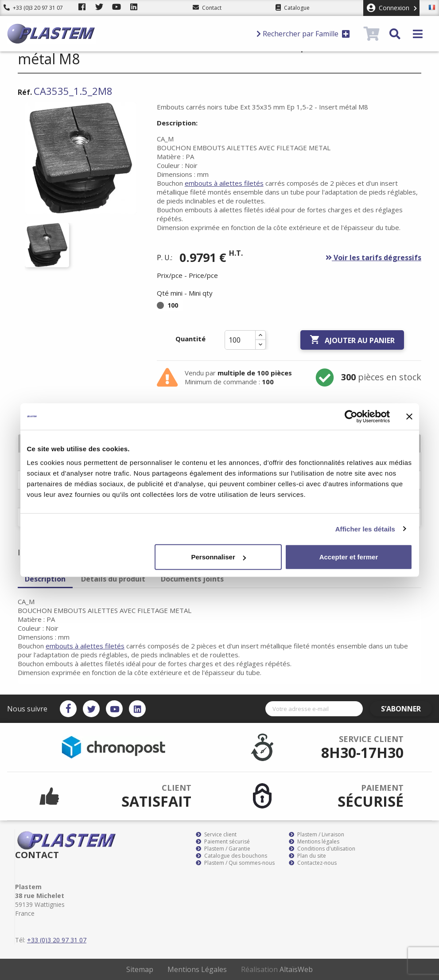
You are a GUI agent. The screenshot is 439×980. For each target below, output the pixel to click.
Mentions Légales (197, 969)
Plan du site (307, 856)
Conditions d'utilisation (322, 849)
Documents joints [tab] (192, 579)
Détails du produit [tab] (113, 579)
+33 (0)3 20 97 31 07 (33, 8)
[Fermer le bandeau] (409, 416)
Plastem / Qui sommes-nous (235, 863)
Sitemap (140, 969)
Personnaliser (219, 557)
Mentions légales (314, 842)
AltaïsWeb (296, 969)
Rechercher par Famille (303, 34)
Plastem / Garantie (223, 849)
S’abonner (406, 709)
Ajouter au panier (352, 340)
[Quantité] (240, 340)
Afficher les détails (365, 529)
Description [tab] (45, 579)
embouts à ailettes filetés (224, 183)
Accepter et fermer (349, 557)
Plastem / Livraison (317, 835)
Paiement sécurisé (223, 842)
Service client (216, 835)
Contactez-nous (313, 863)
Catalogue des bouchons (231, 856)
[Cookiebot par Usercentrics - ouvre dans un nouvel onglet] (351, 416)
